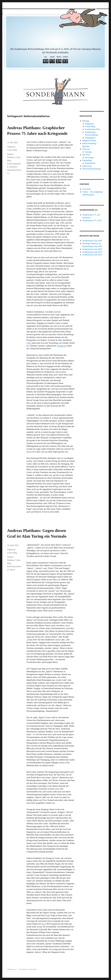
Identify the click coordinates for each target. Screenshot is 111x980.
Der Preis (86, 155)
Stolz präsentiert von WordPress (28, 969)
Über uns (86, 149)
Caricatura (87, 189)
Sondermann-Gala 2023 (92, 252)
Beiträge (86, 121)
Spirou (12, 570)
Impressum (87, 166)
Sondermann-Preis (93, 129)
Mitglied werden (89, 141)
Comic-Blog (12, 150)
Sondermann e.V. (12, 969)
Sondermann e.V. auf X (92, 220)
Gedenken (13, 167)
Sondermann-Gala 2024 (92, 249)
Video (29, 343)
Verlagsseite (62, 346)
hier (43, 924)
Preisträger (89, 157)
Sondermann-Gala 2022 (92, 255)
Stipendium (87, 160)
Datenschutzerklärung (91, 169)
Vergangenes (90, 138)
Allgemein (11, 147)
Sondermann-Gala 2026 (92, 241)
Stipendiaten (90, 163)
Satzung (88, 152)
